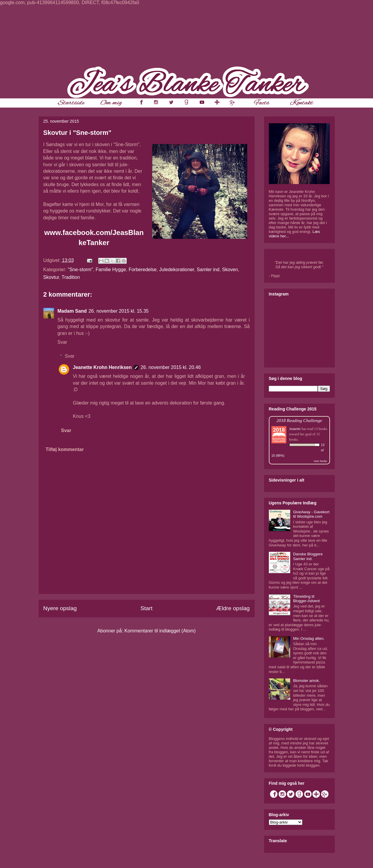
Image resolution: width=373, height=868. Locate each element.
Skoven (230, 270)
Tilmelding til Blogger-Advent (307, 599)
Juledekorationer (177, 270)
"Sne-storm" (80, 270)
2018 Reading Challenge (299, 420)
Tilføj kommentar (65, 449)
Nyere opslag (60, 608)
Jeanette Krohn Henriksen (102, 367)
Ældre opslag (233, 608)
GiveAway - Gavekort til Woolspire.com (311, 514)
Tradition (71, 277)
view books (320, 461)
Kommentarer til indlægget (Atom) (160, 631)
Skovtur (51, 277)
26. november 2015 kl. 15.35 (119, 311)
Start (146, 608)
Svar (62, 342)
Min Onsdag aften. (309, 638)
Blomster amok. (307, 681)
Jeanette (295, 429)
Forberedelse (142, 270)
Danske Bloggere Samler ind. (308, 556)
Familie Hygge (111, 270)
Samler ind (208, 270)
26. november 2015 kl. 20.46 (171, 367)
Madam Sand (72, 311)
